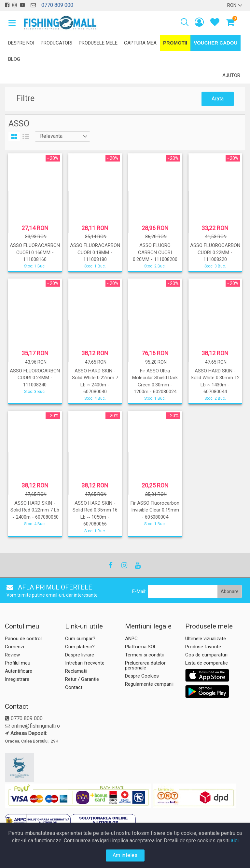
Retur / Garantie (82, 679)
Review (12, 655)
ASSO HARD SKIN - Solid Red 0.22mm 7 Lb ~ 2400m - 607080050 (35, 510)
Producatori (56, 43)
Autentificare (19, 671)
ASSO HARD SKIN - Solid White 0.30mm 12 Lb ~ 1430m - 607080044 (215, 381)
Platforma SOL (141, 647)
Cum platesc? (80, 647)
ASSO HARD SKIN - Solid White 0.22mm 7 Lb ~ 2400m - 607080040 (95, 381)
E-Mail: (139, 591)
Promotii (175, 43)
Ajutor (231, 75)
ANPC (131, 639)
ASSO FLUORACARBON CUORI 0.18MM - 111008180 (95, 252)
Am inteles (125, 855)
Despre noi (21, 43)
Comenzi (14, 647)
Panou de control (23, 639)
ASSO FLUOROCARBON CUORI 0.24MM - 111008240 (35, 378)
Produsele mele (98, 43)
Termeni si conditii (144, 655)
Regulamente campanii (149, 684)
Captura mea (140, 43)
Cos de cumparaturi (206, 655)
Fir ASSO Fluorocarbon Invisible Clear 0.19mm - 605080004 (155, 510)
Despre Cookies (142, 676)
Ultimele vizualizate (206, 639)
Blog (14, 59)
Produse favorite (203, 647)
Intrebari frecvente (85, 663)
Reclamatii (76, 671)
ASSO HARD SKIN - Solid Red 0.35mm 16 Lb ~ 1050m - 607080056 (95, 513)
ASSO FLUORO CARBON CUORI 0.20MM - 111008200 (155, 252)
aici (235, 841)
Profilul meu (18, 663)
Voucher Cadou (215, 43)
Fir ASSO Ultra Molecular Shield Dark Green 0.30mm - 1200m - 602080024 (155, 381)
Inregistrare (17, 679)
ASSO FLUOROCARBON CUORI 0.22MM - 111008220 (215, 252)
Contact (74, 687)
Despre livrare (80, 655)
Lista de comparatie (207, 663)
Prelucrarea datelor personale (145, 665)
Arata (218, 99)
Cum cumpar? (80, 639)
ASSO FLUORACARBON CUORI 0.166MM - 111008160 (35, 252)
